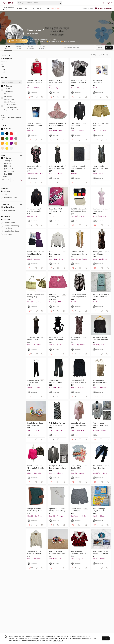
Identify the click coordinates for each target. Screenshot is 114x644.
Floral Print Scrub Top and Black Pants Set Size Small (79, 82)
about (100, 48)
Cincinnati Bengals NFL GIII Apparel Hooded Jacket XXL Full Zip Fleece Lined (35, 210)
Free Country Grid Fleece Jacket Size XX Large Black (76, 124)
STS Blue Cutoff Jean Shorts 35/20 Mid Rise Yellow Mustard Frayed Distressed (99, 124)
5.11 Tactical (7, 97)
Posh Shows (56, 8)
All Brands (6, 86)
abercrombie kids (9, 107)
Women (19, 8)
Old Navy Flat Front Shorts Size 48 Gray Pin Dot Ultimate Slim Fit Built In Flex (77, 510)
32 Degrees (7, 91)
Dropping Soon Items (10, 231)
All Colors (6, 129)
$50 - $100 (7, 166)
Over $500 (7, 174)
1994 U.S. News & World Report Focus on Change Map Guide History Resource (36, 124)
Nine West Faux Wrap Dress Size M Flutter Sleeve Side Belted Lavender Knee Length (98, 210)
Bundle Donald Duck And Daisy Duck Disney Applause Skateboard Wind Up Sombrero (35, 424)
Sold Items (6, 234)
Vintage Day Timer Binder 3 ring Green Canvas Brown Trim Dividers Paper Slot (35, 510)
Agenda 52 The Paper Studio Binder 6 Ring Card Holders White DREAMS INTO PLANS (57, 510)
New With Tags (8, 210)
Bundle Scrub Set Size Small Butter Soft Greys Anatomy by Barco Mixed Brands (36, 253)
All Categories (6, 59)
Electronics (5, 72)
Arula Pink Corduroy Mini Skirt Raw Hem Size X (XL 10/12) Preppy (55, 296)
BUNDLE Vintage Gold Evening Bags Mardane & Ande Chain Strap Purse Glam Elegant (36, 296)
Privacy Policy (58, 641)
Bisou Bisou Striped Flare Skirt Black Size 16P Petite (101, 339)
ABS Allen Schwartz (10, 110)
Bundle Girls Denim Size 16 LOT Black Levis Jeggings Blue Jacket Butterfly (99, 467)
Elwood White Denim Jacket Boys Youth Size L (55, 253)
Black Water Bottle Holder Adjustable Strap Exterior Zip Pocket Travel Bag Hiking (56, 339)
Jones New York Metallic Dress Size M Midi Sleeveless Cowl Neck (33, 339)
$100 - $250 (7, 169)
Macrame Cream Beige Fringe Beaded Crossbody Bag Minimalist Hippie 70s (101, 381)
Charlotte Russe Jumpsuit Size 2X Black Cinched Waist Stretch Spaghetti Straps (33, 381)
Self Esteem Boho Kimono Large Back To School (79, 253)
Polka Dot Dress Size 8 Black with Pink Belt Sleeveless (58, 167)
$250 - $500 (7, 171)
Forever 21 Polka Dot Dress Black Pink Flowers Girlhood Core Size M (36, 167)
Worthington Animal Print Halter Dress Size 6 (97, 253)
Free (4, 195)
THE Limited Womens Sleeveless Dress (57, 424)
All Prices (6, 158)
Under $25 (6, 161)
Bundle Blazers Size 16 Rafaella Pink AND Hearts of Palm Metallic (35, 467)
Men (26, 8)
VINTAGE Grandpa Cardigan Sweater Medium (34, 553)
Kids (32, 8)
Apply (20, 180)
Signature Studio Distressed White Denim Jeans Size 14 (57, 82)
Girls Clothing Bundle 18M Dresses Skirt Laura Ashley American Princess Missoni (76, 467)
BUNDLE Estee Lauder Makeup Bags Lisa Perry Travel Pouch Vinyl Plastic (79, 210)
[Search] (42, 3)
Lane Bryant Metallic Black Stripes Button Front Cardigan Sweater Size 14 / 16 (79, 296)
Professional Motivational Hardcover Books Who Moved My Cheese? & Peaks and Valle (101, 82)
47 (3, 94)
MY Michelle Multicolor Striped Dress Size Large (76, 339)
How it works (88, 8)
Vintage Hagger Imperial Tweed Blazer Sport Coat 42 (101, 424)
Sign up (110, 3)
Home (39, 8)
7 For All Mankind (9, 99)
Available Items (8, 223)
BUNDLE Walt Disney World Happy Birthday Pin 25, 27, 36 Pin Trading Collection (101, 553)
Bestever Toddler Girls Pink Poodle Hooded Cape (58, 124)
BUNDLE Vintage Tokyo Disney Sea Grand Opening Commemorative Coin (101, 510)
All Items (6, 191)
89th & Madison (8, 102)
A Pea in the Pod (9, 105)
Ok (106, 638)
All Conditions (8, 207)
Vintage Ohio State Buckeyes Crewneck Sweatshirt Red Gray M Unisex (35, 82)
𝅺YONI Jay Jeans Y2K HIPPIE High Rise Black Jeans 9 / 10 (56, 381)
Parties (46, 8)
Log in (103, 3)
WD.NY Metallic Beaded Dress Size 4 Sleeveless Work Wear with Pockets (101, 167)
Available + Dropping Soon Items (10, 227)
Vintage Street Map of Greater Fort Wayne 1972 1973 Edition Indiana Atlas (101, 296)
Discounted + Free (9, 198)
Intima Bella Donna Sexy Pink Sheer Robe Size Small (79, 424)
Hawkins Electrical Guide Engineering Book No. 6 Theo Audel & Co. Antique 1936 (78, 167)
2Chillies (6, 89)
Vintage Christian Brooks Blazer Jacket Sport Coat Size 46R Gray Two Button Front (58, 467)
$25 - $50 (6, 163)
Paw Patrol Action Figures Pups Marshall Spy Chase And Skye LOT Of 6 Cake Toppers (57, 553)
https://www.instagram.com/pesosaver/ (44, 39)
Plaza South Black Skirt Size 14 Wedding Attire (79, 381)
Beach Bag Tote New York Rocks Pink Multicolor (57, 210)
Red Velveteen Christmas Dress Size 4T (79, 553)
